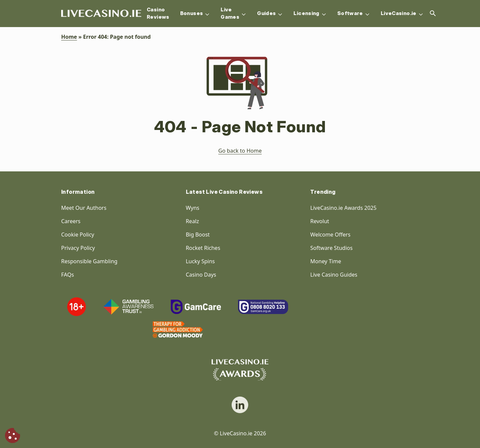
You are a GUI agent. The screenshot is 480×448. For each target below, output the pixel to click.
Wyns (193, 208)
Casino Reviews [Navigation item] (158, 13)
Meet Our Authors (84, 208)
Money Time (326, 261)
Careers (71, 221)
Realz (193, 221)
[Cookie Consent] (13, 435)
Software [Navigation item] (354, 14)
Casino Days (201, 275)
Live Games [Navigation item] (233, 13)
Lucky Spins (200, 261)
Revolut (320, 221)
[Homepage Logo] (101, 14)
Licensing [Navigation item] (310, 14)
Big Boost (198, 235)
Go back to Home (240, 151)
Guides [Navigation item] (270, 14)
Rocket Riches (203, 248)
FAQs (68, 275)
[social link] (240, 405)
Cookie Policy (78, 235)
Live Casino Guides (334, 275)
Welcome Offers (330, 235)
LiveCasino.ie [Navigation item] (402, 14)
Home (69, 37)
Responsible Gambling (89, 261)
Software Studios (331, 248)
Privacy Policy (78, 248)
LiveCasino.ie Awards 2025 (343, 208)
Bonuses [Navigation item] (195, 14)
